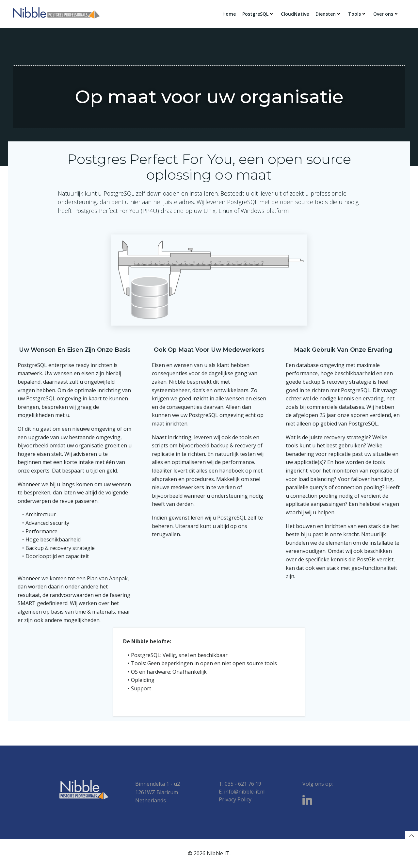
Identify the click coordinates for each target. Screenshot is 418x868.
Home (229, 14)
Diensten (329, 14)
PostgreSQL (258, 14)
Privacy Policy (235, 799)
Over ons (386, 14)
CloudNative (295, 14)
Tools (357, 14)
